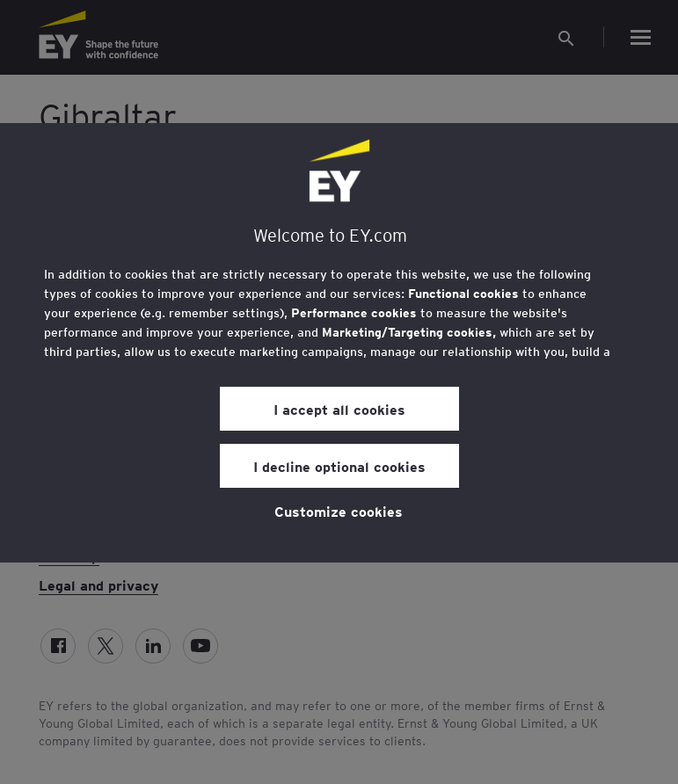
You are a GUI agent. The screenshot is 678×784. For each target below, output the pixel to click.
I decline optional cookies (339, 466)
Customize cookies (339, 511)
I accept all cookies (339, 409)
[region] (339, 343)
